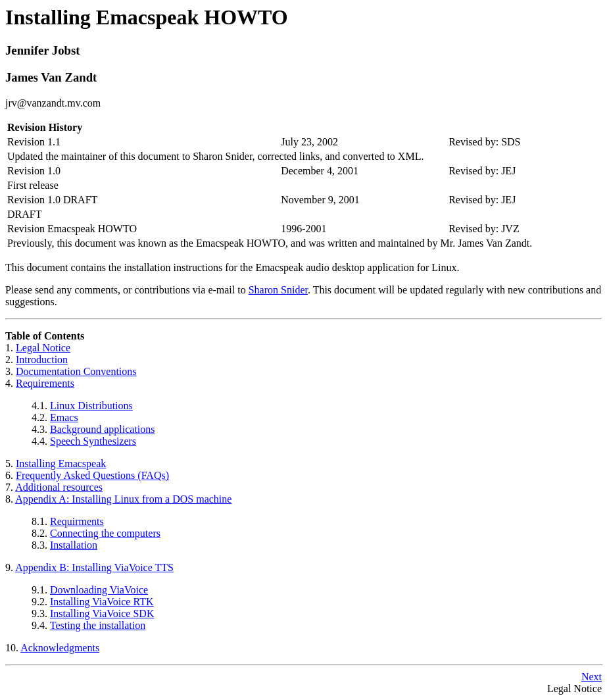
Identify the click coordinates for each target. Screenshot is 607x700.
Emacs (64, 417)
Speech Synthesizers (93, 441)
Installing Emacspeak (61, 463)
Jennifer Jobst (42, 50)
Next (592, 677)
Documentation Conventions (76, 371)
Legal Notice (43, 348)
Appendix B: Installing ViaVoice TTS (94, 567)
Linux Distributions (91, 406)
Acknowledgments (60, 648)
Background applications (103, 429)
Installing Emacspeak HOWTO (147, 17)
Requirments (77, 521)
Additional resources (59, 487)
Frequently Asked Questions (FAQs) (92, 475)
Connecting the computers (105, 533)
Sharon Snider (278, 290)
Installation (74, 545)
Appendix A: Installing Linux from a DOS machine (123, 499)
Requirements (45, 383)
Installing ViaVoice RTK (102, 602)
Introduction (42, 360)
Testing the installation (98, 625)
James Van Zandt (51, 77)
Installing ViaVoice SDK (102, 613)
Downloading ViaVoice (99, 590)
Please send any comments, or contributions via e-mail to (127, 290)
